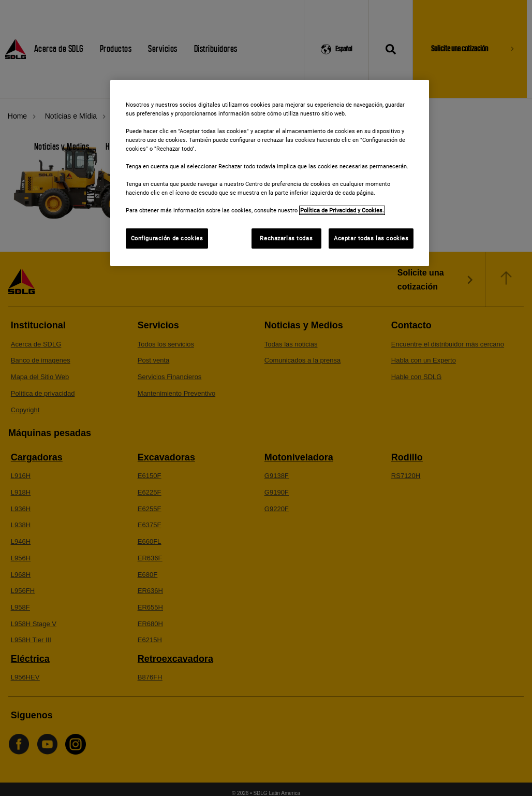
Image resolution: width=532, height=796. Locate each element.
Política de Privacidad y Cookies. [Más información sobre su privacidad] (342, 210)
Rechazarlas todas (286, 238)
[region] (270, 173)
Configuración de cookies (167, 238)
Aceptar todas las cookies (371, 238)
